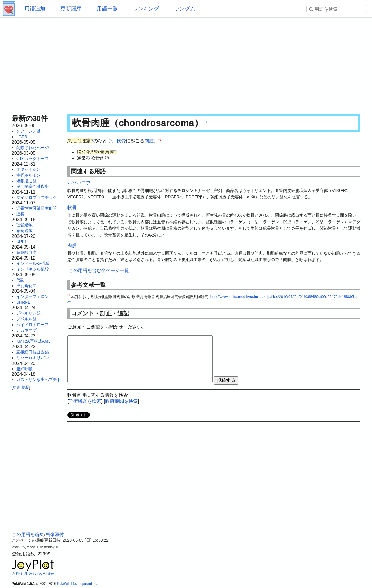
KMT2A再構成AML (33, 341)
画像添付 (55, 534)
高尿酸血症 (26, 252)
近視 (20, 214)
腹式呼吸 (24, 369)
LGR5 (22, 137)
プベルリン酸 (28, 313)
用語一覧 (107, 9)
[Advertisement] (186, 64)
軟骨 (121, 141)
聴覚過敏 (24, 225)
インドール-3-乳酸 (33, 263)
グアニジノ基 (28, 131)
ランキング (146, 9)
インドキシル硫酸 (33, 269)
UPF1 (22, 242)
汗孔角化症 (26, 286)
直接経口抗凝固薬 (33, 352)
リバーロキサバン (33, 358)
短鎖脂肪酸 (26, 181)
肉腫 (149, 141)
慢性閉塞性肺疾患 (33, 186)
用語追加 (35, 9)
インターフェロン (33, 296)
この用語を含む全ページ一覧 (99, 270)
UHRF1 (23, 302)
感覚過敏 (24, 231)
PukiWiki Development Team (79, 584)
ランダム (185, 9)
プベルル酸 (26, 319)
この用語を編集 (28, 534)
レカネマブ (26, 330)
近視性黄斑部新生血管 (37, 208)
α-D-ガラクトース (33, 159)
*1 (160, 140)
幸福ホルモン (28, 175)
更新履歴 (71, 9)
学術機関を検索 (85, 401)
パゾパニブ (79, 183)
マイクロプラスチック (37, 197)
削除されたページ (33, 148)
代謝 (20, 280)
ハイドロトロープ (33, 325)
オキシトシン (28, 169)
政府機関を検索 (121, 401)
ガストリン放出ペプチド (39, 380)
